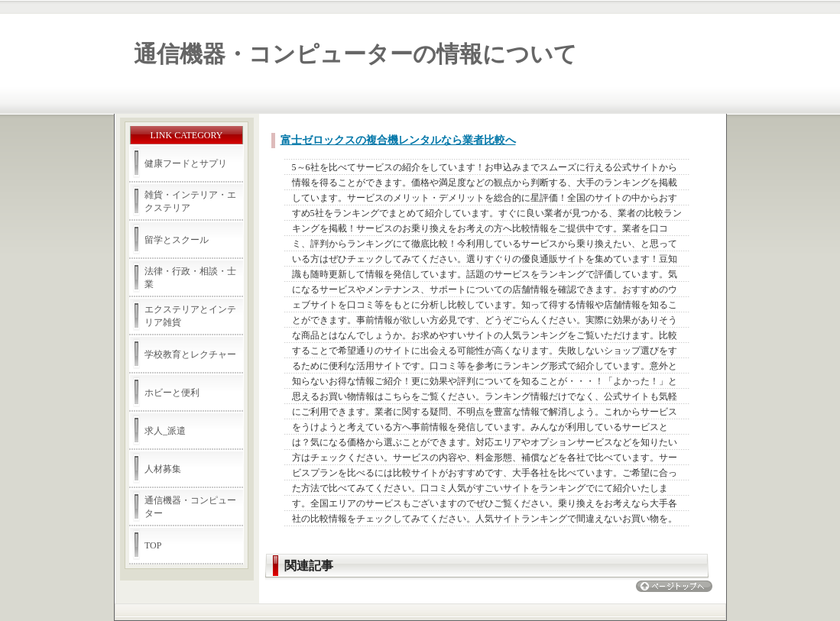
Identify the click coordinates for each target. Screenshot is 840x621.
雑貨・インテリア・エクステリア (190, 201)
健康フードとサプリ (186, 163)
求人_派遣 (165, 431)
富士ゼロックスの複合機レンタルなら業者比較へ (398, 140)
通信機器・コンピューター (190, 507)
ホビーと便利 (172, 393)
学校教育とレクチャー (190, 354)
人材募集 (163, 469)
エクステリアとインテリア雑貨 (190, 316)
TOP (153, 545)
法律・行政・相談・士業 (190, 278)
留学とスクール (177, 240)
